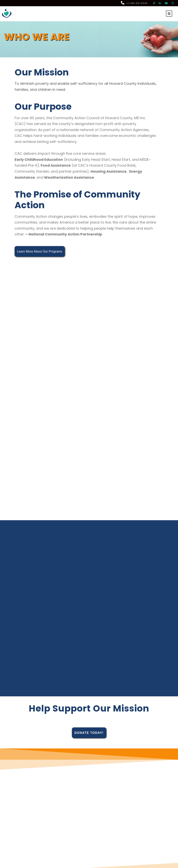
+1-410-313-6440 (134, 3)
